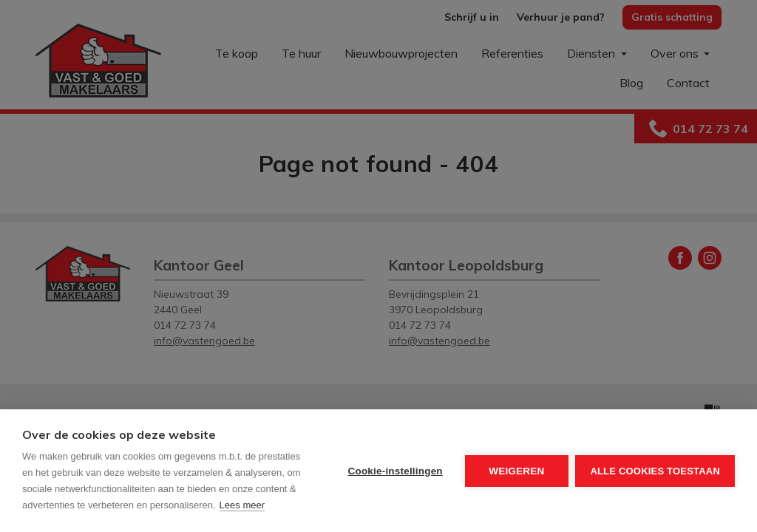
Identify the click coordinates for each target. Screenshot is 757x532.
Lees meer (242, 505)
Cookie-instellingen (395, 471)
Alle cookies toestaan (655, 471)
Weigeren (516, 471)
